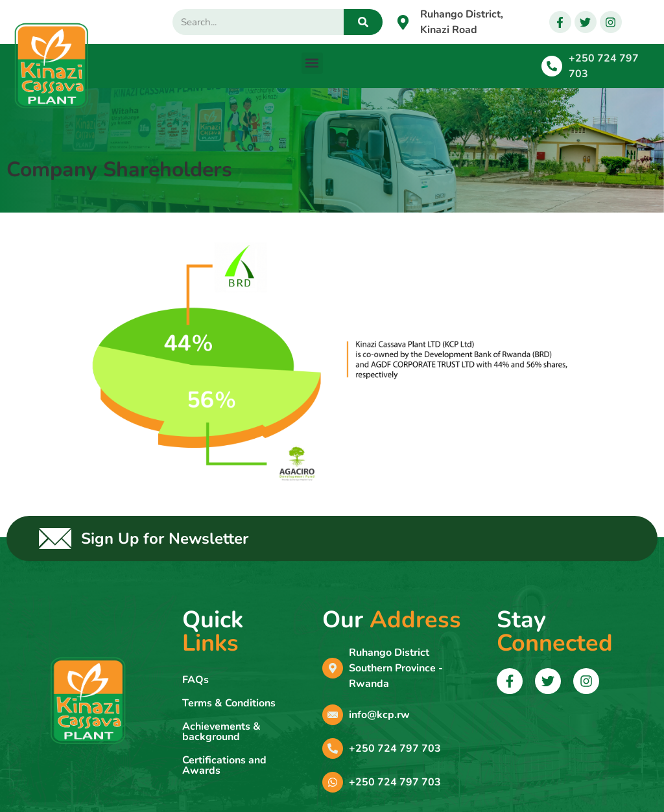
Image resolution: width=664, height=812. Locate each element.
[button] (312, 63)
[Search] (363, 22)
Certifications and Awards (224, 765)
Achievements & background (221, 732)
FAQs (196, 680)
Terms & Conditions (229, 703)
